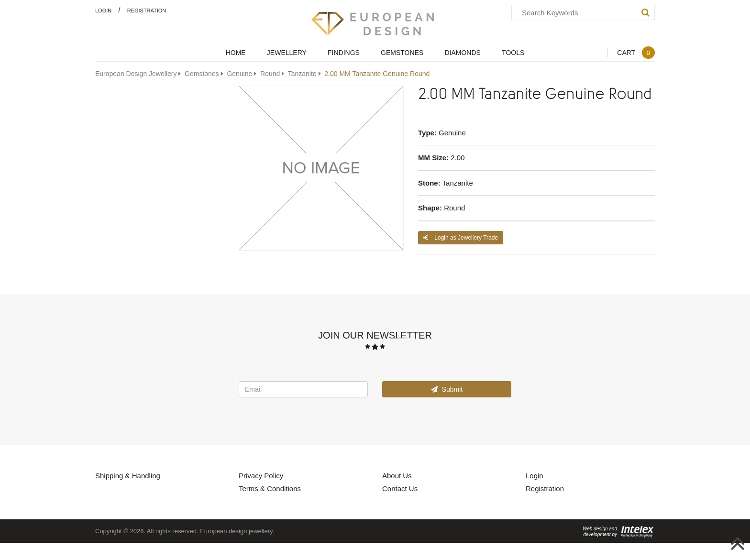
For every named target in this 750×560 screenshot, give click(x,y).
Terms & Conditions (270, 488)
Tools (513, 52)
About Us (397, 475)
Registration (147, 10)
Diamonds (462, 52)
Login (103, 10)
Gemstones (402, 52)
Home (236, 52)
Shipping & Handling (128, 475)
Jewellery (287, 52)
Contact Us (400, 488)
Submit (447, 389)
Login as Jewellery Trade (461, 237)
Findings (344, 52)
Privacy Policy (261, 475)
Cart (636, 52)
